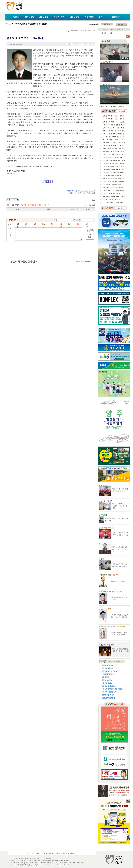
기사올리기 (123, 30)
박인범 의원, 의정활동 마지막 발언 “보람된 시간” (120, 549)
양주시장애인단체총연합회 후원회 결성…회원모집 (121, 651)
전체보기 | (89, 205)
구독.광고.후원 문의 (62, 853)
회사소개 (31, 853)
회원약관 (51, 853)
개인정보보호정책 (41, 853)
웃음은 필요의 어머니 (118, 581)
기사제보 (73, 853)
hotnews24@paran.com (87, 191)
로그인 (106, 30)
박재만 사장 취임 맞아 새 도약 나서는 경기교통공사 (120, 506)
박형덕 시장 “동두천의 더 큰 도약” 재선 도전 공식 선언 (120, 491)
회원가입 (113, 30)
